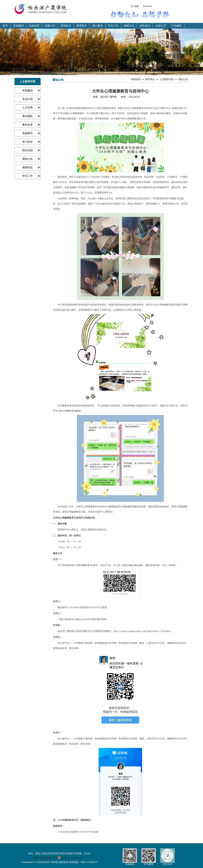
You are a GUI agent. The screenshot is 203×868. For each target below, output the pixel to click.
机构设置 (34, 26)
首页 (5, 26)
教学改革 (28, 125)
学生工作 (113, 26)
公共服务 (176, 26)
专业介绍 (28, 99)
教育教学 (82, 26)
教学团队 (28, 116)
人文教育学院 (167, 79)
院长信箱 (28, 150)
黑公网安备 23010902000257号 (73, 858)
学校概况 (18, 26)
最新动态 (28, 167)
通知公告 (28, 159)
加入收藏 (135, 6)
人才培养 (28, 108)
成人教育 (97, 26)
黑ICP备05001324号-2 (45, 858)
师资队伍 (66, 26)
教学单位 (150, 79)
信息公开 (161, 26)
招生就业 (145, 26)
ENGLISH (148, 6)
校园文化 (129, 26)
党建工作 (50, 26)
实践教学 (28, 133)
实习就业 (28, 142)
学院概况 (28, 91)
